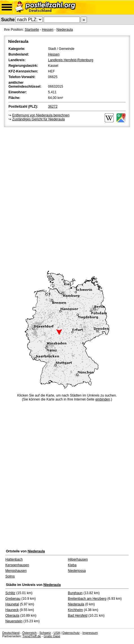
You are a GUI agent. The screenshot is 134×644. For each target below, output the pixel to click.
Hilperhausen (78, 559)
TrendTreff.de (32, 636)
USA (57, 633)
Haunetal (12, 604)
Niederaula (65, 30)
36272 (53, 107)
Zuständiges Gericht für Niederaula (38, 119)
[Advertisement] (67, 198)
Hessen (48, 30)
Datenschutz (71, 633)
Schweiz (45, 633)
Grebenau (13, 599)
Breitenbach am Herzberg (87, 599)
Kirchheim (75, 610)
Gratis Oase (52, 636)
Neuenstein (14, 621)
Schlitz (10, 593)
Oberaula (12, 616)
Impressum (90, 633)
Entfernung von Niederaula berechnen (41, 115)
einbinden (103, 399)
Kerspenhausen (17, 565)
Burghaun (75, 593)
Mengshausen (16, 571)
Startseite (32, 30)
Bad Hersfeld (78, 616)
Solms (10, 576)
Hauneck (12, 610)
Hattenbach (14, 559)
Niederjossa (77, 571)
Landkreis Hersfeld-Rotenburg (71, 60)
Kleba (72, 565)
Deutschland (11, 633)
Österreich (29, 633)
